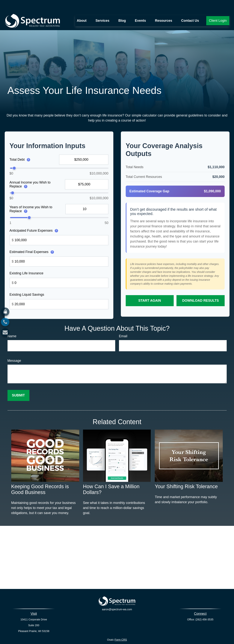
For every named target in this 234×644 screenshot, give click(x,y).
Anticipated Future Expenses (34, 219)
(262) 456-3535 (204, 608)
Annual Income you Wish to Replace (30, 173)
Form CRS (121, 628)
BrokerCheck (154, 635)
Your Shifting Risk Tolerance (186, 475)
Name (12, 325)
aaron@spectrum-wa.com (117, 601)
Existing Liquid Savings (27, 283)
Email (123, 325)
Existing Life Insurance (27, 262)
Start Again (150, 289)
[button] (82, 10)
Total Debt (20, 148)
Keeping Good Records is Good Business (40, 478)
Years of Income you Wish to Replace (31, 198)
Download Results (200, 289)
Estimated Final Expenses (32, 241)
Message (14, 349)
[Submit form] (18, 384)
